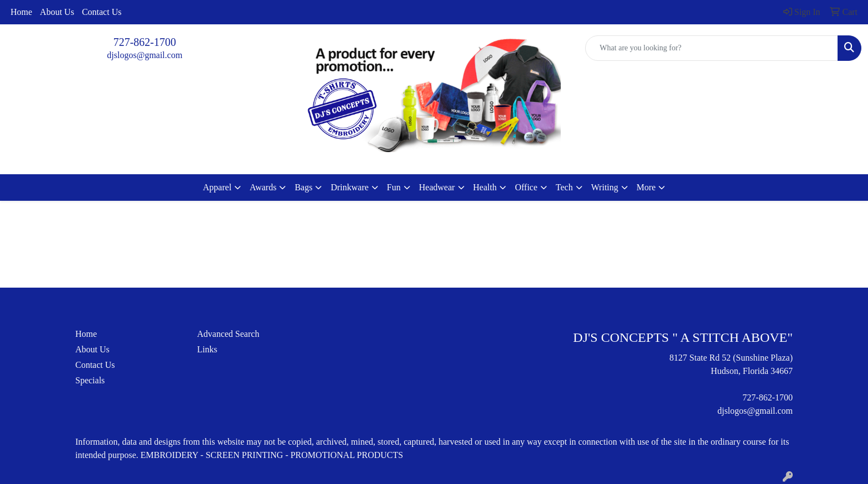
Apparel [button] (218, 187)
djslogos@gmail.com (144, 55)
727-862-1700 (145, 42)
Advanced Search (228, 334)
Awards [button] (263, 187)
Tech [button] (564, 187)
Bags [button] (303, 187)
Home (21, 12)
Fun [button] (394, 187)
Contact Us (102, 12)
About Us (57, 12)
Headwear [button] (437, 187)
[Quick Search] (712, 48)
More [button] (646, 187)
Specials (90, 380)
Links (207, 349)
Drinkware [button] (349, 187)
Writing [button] (605, 187)
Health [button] (485, 187)
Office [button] (526, 187)
